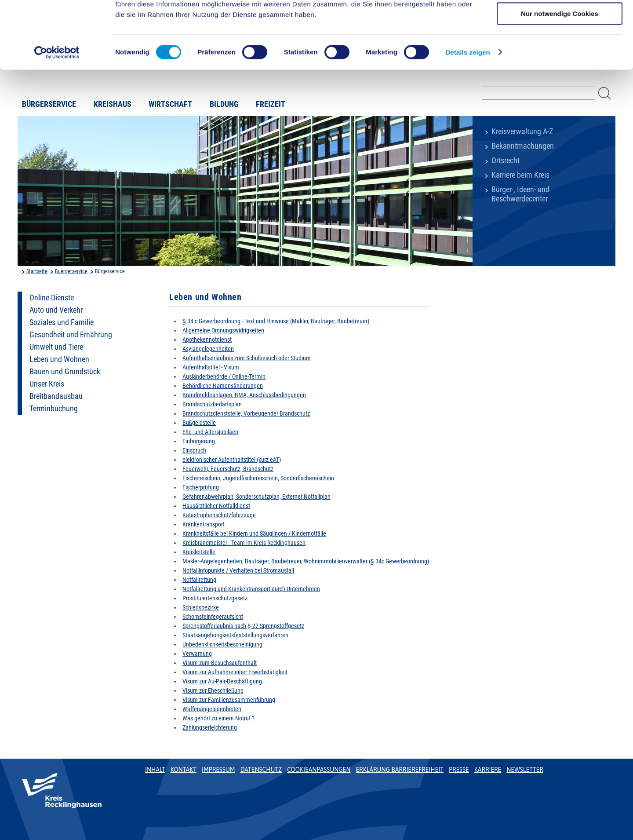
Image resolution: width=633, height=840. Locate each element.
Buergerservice (71, 271)
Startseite (37, 271)
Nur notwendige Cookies (560, 73)
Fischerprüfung (201, 487)
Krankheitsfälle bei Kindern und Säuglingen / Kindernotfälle (254, 533)
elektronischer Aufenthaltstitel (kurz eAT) (232, 460)
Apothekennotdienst (207, 340)
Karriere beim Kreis (520, 175)
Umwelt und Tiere (56, 347)
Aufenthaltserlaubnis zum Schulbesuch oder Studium (247, 358)
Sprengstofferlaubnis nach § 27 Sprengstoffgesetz (243, 626)
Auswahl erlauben (560, 48)
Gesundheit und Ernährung (71, 335)
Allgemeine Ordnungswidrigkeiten (223, 330)
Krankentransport (204, 524)
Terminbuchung (54, 409)
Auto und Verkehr (56, 310)
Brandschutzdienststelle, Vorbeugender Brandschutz (246, 413)
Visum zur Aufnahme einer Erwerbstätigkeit (235, 672)
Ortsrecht (506, 161)
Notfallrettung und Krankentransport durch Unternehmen (251, 589)
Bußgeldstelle (199, 423)
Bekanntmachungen (523, 146)
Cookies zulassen (560, 22)
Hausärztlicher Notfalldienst (216, 506)
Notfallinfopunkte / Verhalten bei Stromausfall (238, 570)
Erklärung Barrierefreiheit (399, 770)
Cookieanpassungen (319, 770)
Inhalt (155, 770)
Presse (459, 770)
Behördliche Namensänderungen (223, 386)
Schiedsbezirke (201, 607)
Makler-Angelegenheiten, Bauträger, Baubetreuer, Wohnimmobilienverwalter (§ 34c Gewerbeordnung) (306, 561)
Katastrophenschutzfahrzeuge (219, 515)
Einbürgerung (199, 441)
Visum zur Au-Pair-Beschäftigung (222, 681)
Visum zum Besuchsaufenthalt (220, 663)
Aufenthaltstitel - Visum (211, 367)
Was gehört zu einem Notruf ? (218, 718)
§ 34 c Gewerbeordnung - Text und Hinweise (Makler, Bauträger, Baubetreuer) (276, 321)
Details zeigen (467, 112)
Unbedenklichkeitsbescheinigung (222, 644)
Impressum (218, 770)
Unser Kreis (47, 384)
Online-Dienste (52, 298)
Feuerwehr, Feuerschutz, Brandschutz (228, 469)
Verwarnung (197, 654)
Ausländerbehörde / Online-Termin (224, 376)
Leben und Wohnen (59, 359)
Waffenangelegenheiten (212, 709)
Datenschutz (261, 770)
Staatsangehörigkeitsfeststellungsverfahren (235, 635)
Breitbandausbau (56, 396)
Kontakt (184, 770)
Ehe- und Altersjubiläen (210, 432)
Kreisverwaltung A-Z (522, 131)
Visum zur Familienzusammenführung (229, 700)
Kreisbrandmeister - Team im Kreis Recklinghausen (244, 543)
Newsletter (525, 770)
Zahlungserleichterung (210, 727)
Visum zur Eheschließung (213, 690)
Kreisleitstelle (199, 552)
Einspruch (194, 450)
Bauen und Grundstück (65, 372)
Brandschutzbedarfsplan (212, 404)
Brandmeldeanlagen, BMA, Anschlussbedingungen (244, 395)
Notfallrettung (199, 580)
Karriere (488, 770)
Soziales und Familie (62, 322)
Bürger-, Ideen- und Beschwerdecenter (520, 194)
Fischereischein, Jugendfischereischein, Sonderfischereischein (258, 478)
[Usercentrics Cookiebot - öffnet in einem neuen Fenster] (57, 112)
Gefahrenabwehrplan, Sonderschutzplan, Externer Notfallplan (256, 497)
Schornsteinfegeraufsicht (213, 617)
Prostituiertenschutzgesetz (215, 598)
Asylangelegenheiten (208, 349)
